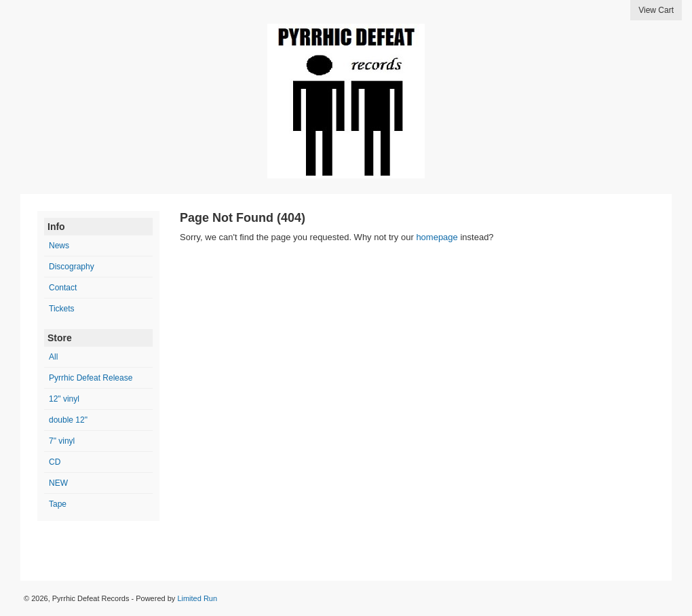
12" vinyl (64, 399)
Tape (58, 504)
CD (55, 462)
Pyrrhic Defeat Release (91, 378)
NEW (58, 483)
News (59, 246)
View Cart (656, 10)
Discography (72, 267)
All (53, 357)
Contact (63, 288)
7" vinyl (62, 441)
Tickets (62, 309)
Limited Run (197, 598)
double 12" (68, 420)
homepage (437, 237)
